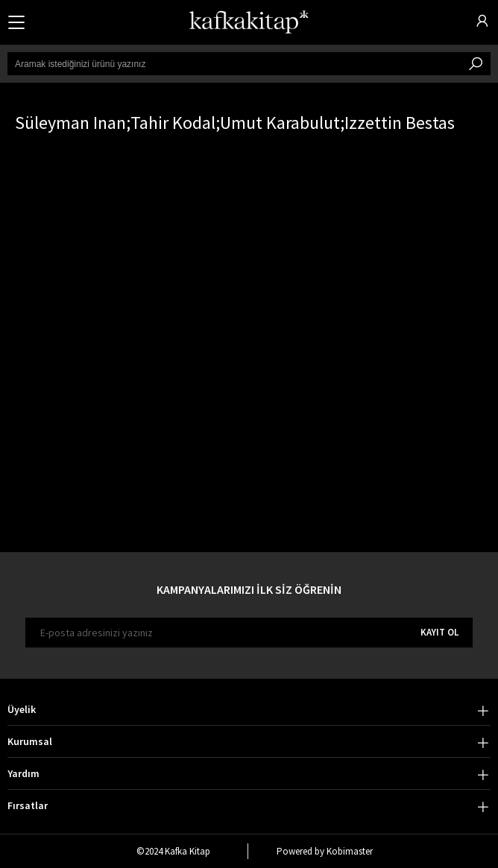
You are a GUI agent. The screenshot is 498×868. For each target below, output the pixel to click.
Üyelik (22, 709)
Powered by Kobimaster (325, 851)
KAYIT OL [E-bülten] (439, 632)
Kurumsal (30, 741)
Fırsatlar (28, 805)
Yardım (23, 773)
